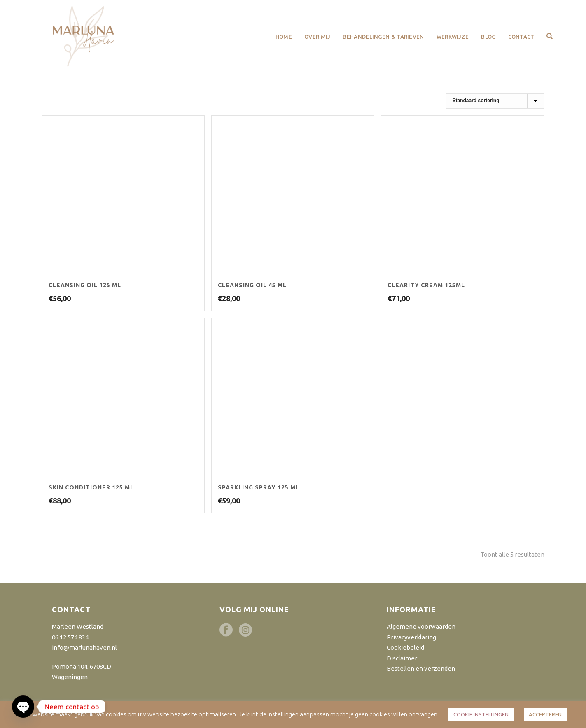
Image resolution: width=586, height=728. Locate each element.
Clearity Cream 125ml (426, 285)
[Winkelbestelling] (495, 101)
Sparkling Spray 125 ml (259, 487)
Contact (521, 37)
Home (284, 37)
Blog (488, 37)
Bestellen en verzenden (421, 668)
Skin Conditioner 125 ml (91, 487)
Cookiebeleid (405, 647)
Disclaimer (402, 658)
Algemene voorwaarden (421, 626)
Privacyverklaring (411, 637)
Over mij (317, 37)
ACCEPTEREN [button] (545, 714)
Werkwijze (453, 37)
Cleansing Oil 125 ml (85, 285)
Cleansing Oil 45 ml (252, 285)
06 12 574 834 (70, 637)
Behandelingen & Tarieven (383, 37)
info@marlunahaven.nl (84, 647)
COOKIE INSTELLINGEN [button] (481, 714)
